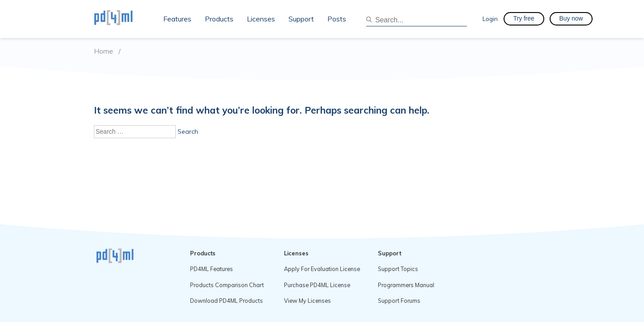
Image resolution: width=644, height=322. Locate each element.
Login (490, 19)
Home (104, 51)
